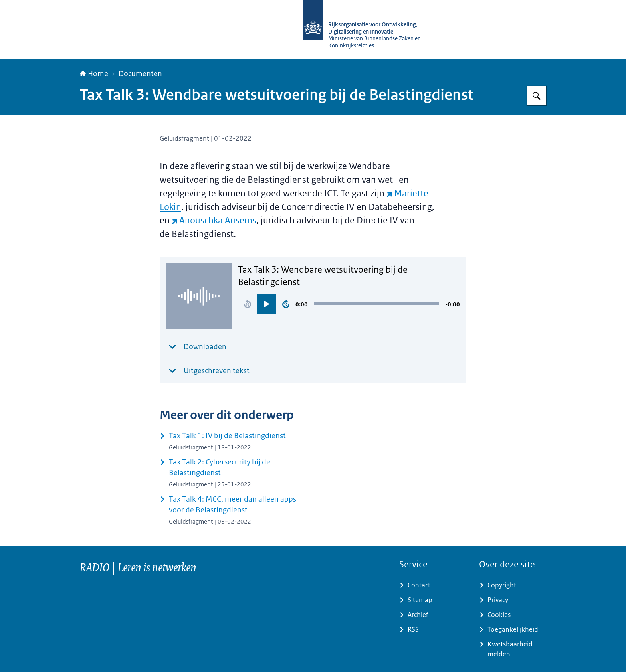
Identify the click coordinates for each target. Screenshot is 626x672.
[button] (248, 304)
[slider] (376, 304)
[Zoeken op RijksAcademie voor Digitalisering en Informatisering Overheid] (537, 96)
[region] (349, 304)
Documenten (140, 74)
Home (94, 74)
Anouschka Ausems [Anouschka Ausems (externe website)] (214, 220)
